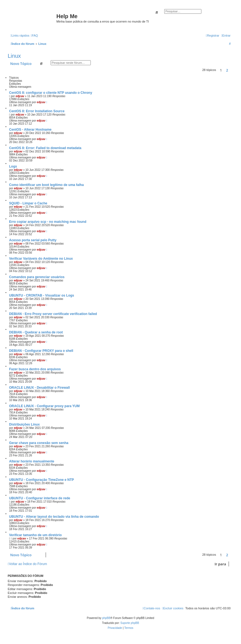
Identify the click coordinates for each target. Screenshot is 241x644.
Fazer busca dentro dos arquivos (35, 369)
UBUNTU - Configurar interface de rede (40, 498)
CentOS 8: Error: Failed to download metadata (45, 148)
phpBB (106, 618)
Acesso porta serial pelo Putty (33, 240)
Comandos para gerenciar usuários (37, 277)
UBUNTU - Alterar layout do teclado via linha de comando (54, 517)
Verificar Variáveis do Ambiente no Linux (41, 259)
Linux (14, 56)
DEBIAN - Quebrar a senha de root (36, 332)
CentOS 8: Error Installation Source (37, 111)
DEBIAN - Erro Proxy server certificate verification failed (53, 314)
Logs (13, 166)
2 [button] (227, 70)
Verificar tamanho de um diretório (35, 535)
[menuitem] (34, 35)
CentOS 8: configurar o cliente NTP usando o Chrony (51, 93)
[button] (232, 70)
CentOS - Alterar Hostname (30, 130)
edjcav (20, 96)
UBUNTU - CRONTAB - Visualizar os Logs (42, 295)
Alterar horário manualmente (32, 461)
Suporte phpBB (130, 623)
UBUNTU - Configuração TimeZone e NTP (42, 480)
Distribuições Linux (24, 424)
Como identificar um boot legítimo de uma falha (46, 185)
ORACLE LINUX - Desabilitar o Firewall (39, 388)
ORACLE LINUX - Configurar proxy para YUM (44, 406)
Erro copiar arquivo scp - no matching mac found (48, 222)
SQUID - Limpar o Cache (28, 203)
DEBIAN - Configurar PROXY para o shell (41, 351)
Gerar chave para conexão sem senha (39, 443)
